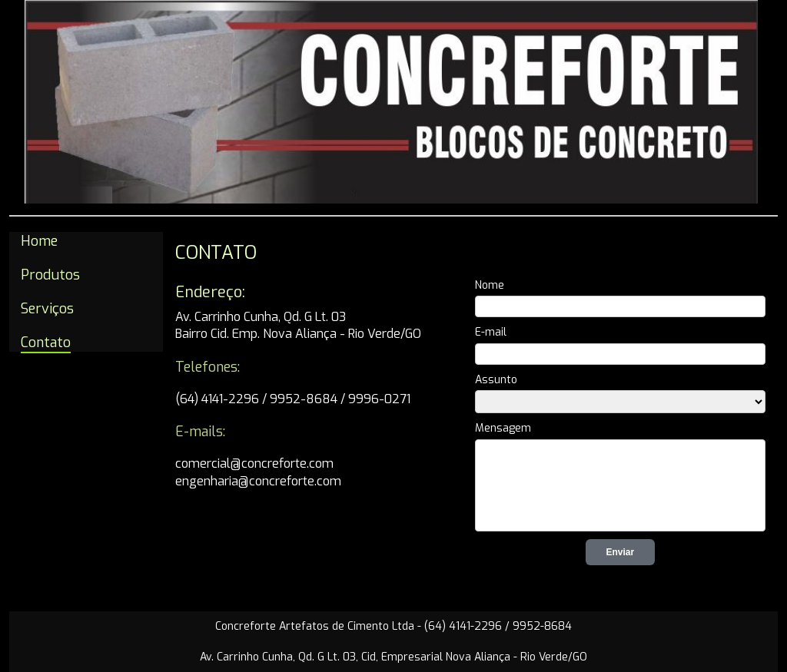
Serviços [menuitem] (47, 309)
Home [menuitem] (39, 241)
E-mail (491, 332)
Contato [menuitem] (46, 343)
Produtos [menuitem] (50, 275)
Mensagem (503, 428)
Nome (490, 285)
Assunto (496, 380)
